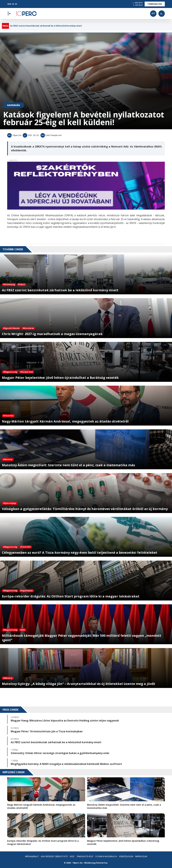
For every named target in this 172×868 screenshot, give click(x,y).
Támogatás (155, 4)
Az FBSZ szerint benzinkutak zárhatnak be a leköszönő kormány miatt (46, 26)
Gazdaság (14, 105)
